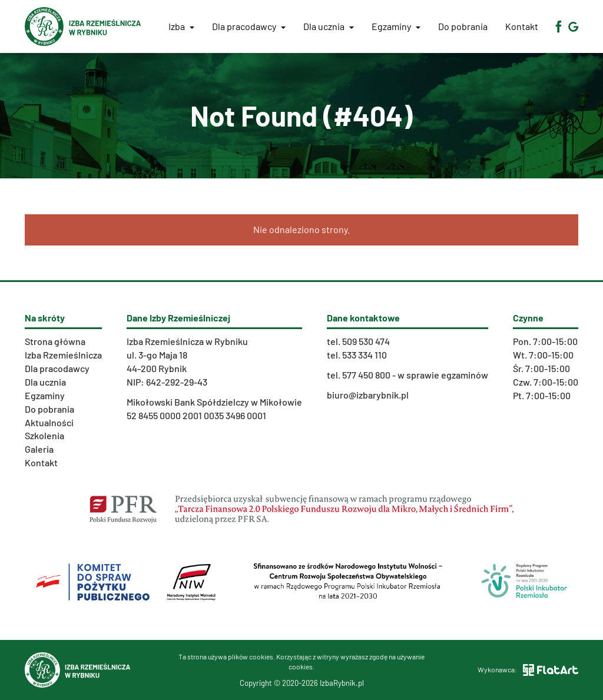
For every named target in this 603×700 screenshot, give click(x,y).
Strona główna (55, 341)
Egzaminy (396, 26)
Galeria (39, 449)
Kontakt (522, 26)
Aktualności (49, 422)
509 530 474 (366, 341)
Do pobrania (463, 26)
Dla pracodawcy (249, 26)
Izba (181, 26)
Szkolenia (44, 435)
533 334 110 (365, 355)
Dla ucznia (329, 26)
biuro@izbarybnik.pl (368, 395)
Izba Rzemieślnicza (63, 355)
